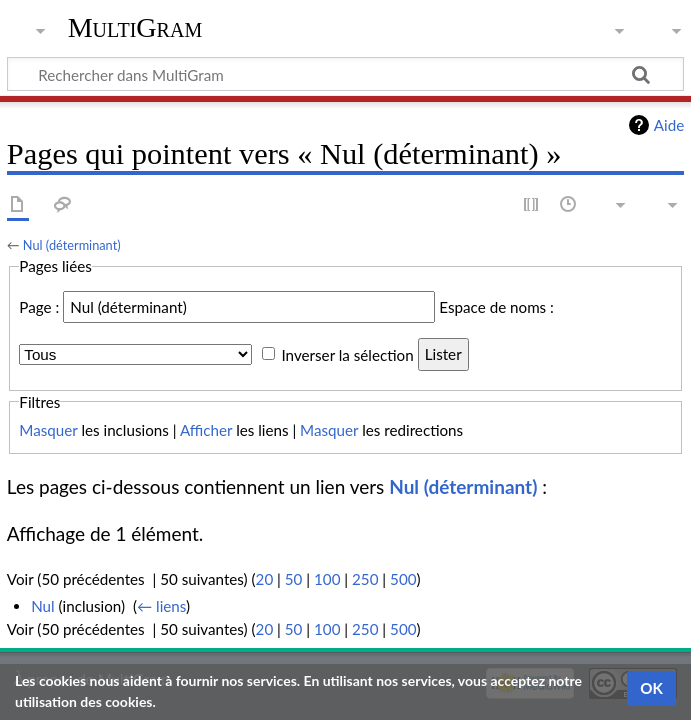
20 (265, 579)
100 (327, 579)
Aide (669, 125)
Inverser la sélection (347, 354)
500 (403, 579)
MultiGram (135, 27)
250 (365, 579)
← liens (161, 606)
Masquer (48, 430)
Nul (43, 606)
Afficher (206, 430)
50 (294, 579)
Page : (39, 307)
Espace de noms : (496, 307)
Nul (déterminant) (72, 245)
